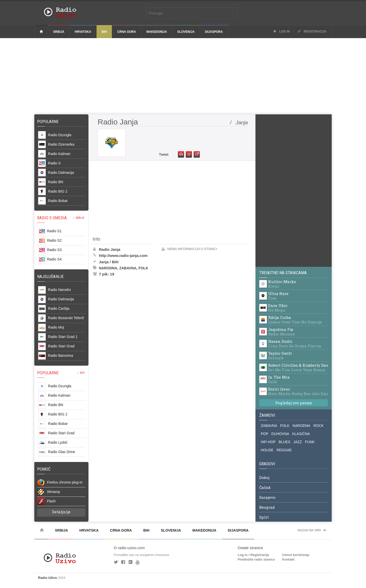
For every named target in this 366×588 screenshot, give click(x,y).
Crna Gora (127, 32)
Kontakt (288, 559)
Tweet (164, 154)
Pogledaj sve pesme (294, 403)
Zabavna (128, 268)
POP (265, 434)
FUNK (310, 442)
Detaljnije (61, 512)
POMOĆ (44, 469)
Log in (281, 32)
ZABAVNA (269, 426)
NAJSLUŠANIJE (50, 276)
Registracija (312, 32)
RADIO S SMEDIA (52, 218)
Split (264, 517)
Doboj (264, 478)
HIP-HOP (268, 442)
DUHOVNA (280, 434)
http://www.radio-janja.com (123, 256)
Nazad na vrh (312, 530)
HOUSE (267, 450)
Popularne (49, 121)
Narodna (108, 268)
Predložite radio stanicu (256, 559)
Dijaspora (214, 32)
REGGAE (284, 450)
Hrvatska (83, 32)
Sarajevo (267, 498)
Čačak (265, 488)
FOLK (285, 426)
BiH (104, 32)
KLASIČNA (301, 434)
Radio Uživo (48, 578)
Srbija (59, 32)
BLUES (284, 442)
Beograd (267, 507)
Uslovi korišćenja (296, 555)
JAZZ (298, 442)
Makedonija (157, 32)
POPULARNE (48, 373)
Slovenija (186, 32)
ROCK (318, 426)
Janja (104, 262)
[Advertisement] (183, 76)
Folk (143, 268)
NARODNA (301, 426)
